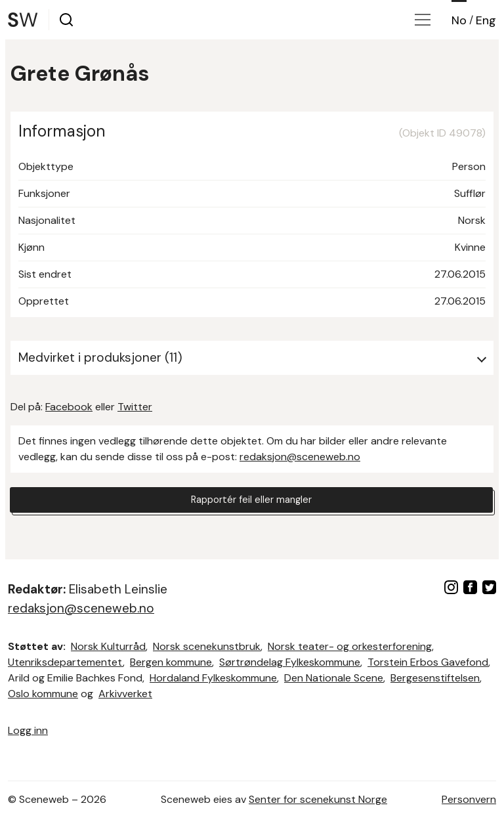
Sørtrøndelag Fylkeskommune (290, 662)
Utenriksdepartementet (65, 662)
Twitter (135, 407)
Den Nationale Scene (334, 678)
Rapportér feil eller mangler (251, 501)
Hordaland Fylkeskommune (213, 678)
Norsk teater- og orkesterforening (350, 646)
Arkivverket (125, 694)
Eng (486, 20)
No (459, 20)
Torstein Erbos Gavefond (428, 662)
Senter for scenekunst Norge (318, 799)
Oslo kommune (43, 694)
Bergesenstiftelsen (435, 678)
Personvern (469, 799)
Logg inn (28, 730)
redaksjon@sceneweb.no (300, 457)
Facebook (69, 407)
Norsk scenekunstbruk (207, 646)
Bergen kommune (171, 662)
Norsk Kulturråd (108, 646)
